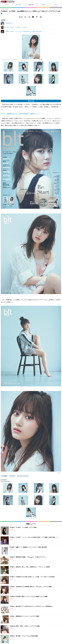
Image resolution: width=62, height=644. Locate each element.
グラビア (13, 476)
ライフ (56, 5)
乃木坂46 (5, 476)
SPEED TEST (31, 5)
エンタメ (43, 5)
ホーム (6, 5)
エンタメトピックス (24, 476)
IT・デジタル (19, 5)
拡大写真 (32, 101)
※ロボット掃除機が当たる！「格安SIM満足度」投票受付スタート (21, 114)
